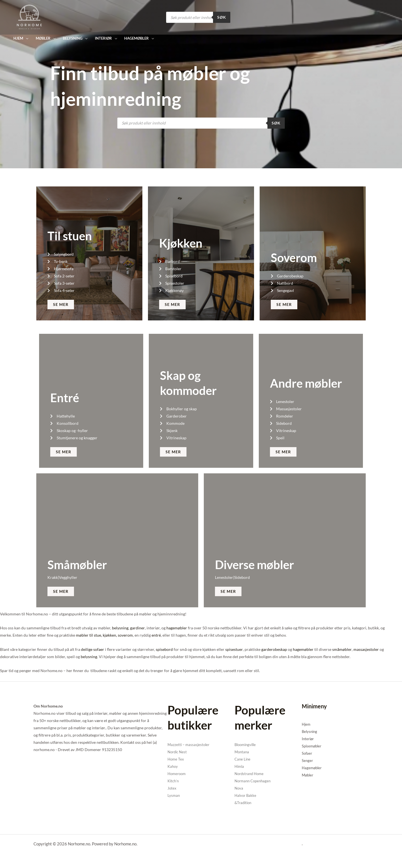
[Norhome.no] (29, 17)
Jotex (172, 788)
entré (156, 635)
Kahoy (173, 766)
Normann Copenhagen (254, 781)
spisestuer (234, 649)
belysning (120, 628)
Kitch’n (174, 781)
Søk (222, 17)
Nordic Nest (178, 752)
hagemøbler (176, 628)
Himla (240, 766)
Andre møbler (306, 383)
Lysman (174, 795)
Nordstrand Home (250, 774)
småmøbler (342, 649)
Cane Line (243, 759)
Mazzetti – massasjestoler (190, 744)
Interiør (308, 739)
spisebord (164, 649)
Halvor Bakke (246, 795)
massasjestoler (366, 649)
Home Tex (176, 759)
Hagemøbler (313, 768)
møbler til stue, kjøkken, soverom (104, 635)
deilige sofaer (93, 649)
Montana (242, 752)
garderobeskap (274, 649)
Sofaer (307, 753)
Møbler (308, 775)
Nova (239, 788)
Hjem (307, 724)
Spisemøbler (313, 746)
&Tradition (244, 803)
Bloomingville (247, 744)
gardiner (137, 628)
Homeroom (178, 774)
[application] (26, 38)
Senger (308, 760)
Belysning (310, 731)
